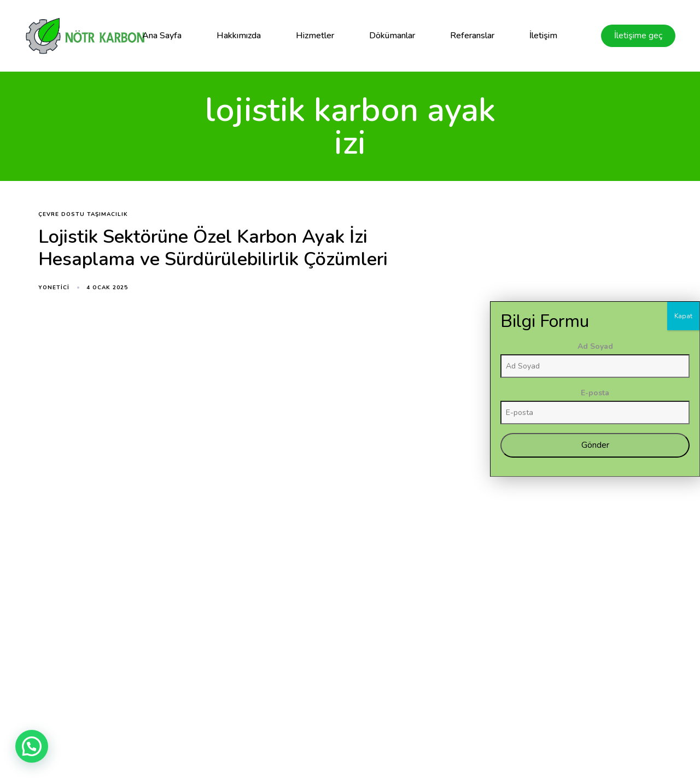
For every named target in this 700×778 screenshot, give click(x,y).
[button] (32, 746)
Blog (449, 698)
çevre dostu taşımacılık (83, 215)
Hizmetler (315, 36)
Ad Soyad (657, 503)
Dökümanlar (392, 36)
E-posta (657, 550)
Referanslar (472, 36)
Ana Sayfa (162, 36)
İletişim (543, 36)
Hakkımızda (239, 36)
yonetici (54, 288)
